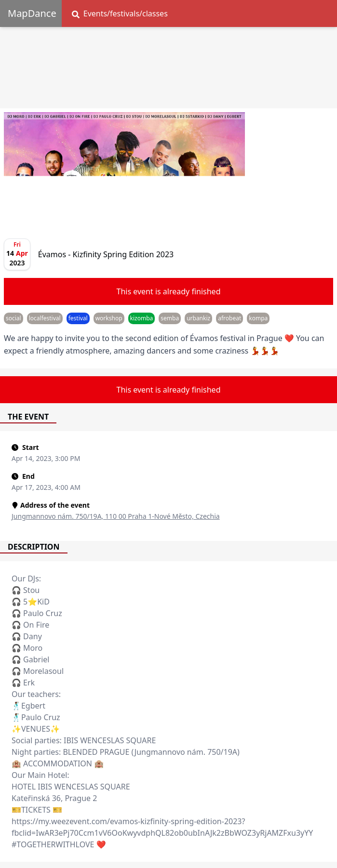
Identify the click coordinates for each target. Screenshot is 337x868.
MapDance (32, 13)
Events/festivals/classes (120, 13)
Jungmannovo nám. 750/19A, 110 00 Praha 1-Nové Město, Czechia (116, 516)
